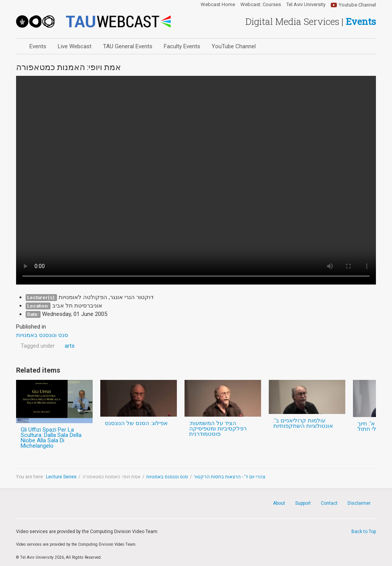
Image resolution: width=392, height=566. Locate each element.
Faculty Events (182, 46)
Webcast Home (218, 5)
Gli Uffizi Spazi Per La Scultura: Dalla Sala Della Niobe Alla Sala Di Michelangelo (51, 438)
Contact (329, 503)
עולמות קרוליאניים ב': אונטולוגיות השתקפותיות (303, 423)
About (279, 503)
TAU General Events (128, 46)
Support (303, 503)
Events (38, 46)
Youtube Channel (357, 5)
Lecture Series (61, 477)
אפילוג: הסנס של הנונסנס (136, 423)
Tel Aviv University (306, 5)
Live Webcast (75, 46)
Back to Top (364, 532)
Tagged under (38, 346)
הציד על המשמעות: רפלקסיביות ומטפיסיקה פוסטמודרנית (218, 429)
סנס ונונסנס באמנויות (167, 477)
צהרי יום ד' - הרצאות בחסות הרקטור (229, 477)
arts (70, 346)
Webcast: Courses (261, 5)
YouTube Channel (234, 46)
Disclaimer (359, 503)
